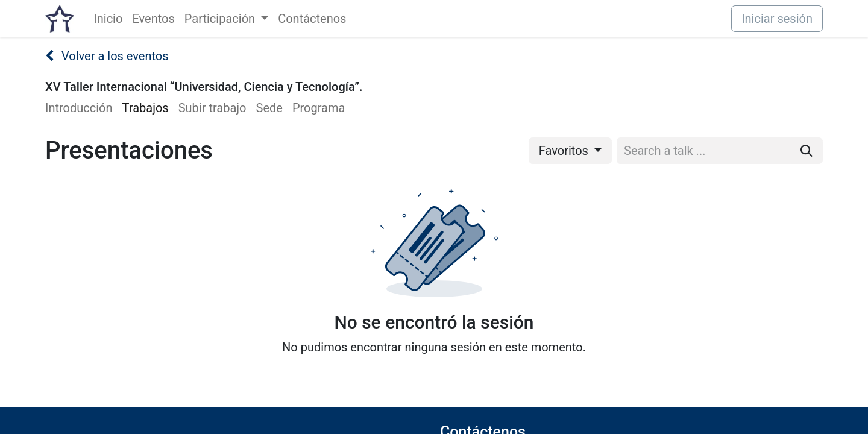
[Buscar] (807, 151)
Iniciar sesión (777, 19)
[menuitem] (108, 19)
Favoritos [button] (565, 151)
